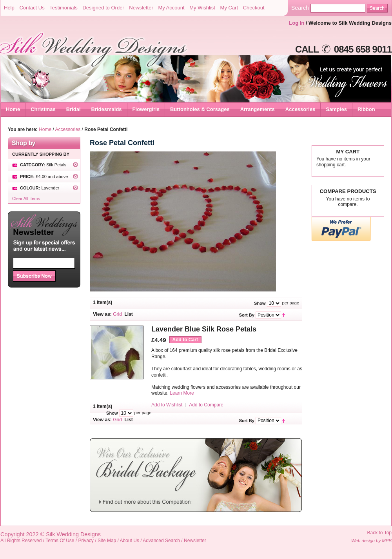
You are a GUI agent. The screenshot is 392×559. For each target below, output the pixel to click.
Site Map (107, 541)
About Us (130, 541)
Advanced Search (161, 541)
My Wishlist (202, 8)
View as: (102, 314)
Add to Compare (206, 405)
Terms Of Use (60, 541)
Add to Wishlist (167, 405)
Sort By (247, 315)
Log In (297, 23)
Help (9, 8)
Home (13, 109)
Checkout (254, 8)
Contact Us (32, 8)
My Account (171, 8)
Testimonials (64, 8)
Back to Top (379, 533)
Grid (117, 314)
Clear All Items (26, 198)
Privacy (86, 541)
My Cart (229, 8)
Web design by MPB (371, 541)
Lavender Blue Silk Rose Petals (204, 329)
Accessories (68, 129)
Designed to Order (103, 8)
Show (260, 303)
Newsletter (141, 8)
